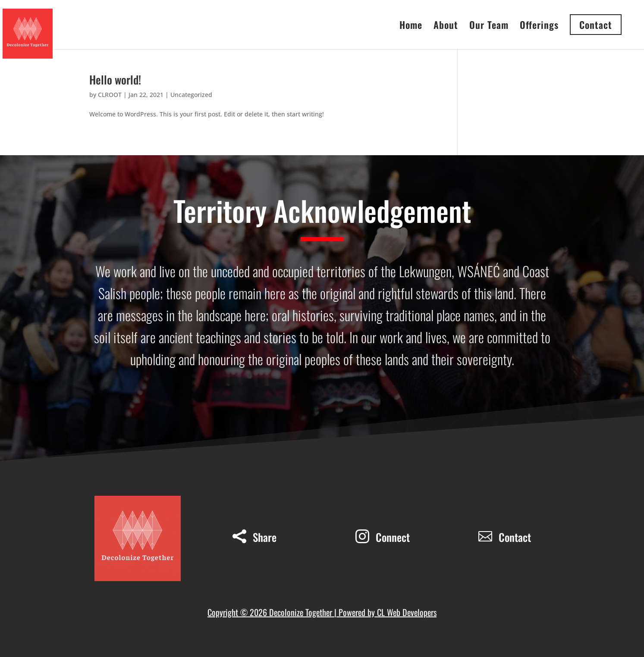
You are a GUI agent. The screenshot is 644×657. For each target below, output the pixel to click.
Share (265, 537)
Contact (515, 537)
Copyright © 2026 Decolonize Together (271, 612)
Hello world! (115, 80)
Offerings (539, 27)
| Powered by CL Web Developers (385, 612)
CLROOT (110, 95)
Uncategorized (191, 95)
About (446, 27)
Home (411, 27)
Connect (393, 537)
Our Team (489, 27)
